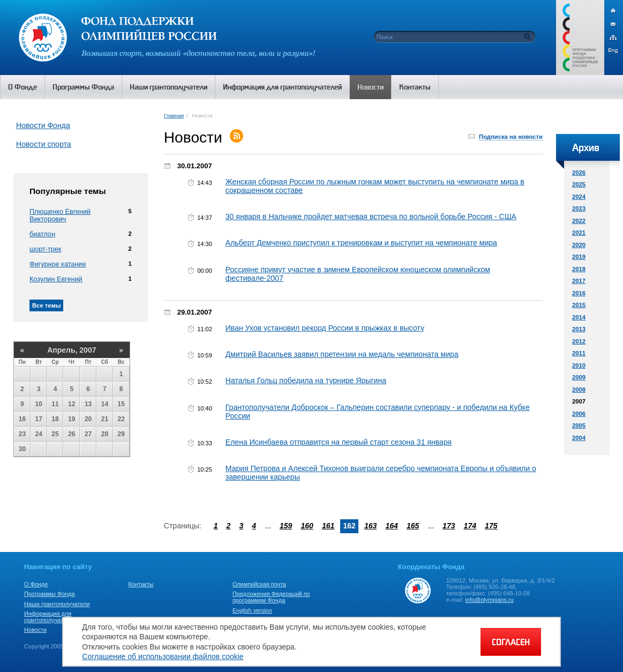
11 (55, 404)
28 (105, 434)
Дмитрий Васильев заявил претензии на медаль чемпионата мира (342, 354)
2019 (579, 257)
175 (491, 526)
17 (39, 419)
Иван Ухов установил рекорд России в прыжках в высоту (325, 328)
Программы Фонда (49, 594)
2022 (579, 221)
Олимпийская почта (259, 584)
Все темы (46, 305)
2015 (579, 305)
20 (88, 419)
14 (105, 404)
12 (72, 404)
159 (286, 526)
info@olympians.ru (489, 600)
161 (328, 526)
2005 (579, 425)
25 (55, 434)
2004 (579, 438)
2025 (579, 184)
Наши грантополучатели (57, 604)
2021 (579, 233)
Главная (174, 115)
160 (307, 526)
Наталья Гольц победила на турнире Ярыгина (306, 380)
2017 (579, 281)
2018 (579, 269)
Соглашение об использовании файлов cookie (163, 656)
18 (55, 419)
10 (39, 404)
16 (22, 419)
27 (88, 434)
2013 (579, 329)
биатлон (42, 234)
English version (252, 610)
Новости (35, 630)
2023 (579, 208)
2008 (579, 390)
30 (22, 449)
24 (39, 434)
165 (413, 526)
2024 (579, 197)
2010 (579, 365)
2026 (579, 173)
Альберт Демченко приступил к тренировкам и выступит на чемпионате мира (361, 243)
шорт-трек (45, 249)
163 (371, 526)
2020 (579, 245)
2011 (579, 353)
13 (88, 404)
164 (392, 526)
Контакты (141, 584)
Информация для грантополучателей (50, 617)
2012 (579, 341)
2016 (579, 293)
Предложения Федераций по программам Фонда (271, 597)
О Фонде (36, 584)
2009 (579, 377)
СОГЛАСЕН (511, 642)
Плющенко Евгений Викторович (60, 215)
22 (121, 419)
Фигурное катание (58, 264)
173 (449, 526)
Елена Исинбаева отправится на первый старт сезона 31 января (339, 442)
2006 (579, 414)
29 (121, 434)
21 (105, 419)
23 (22, 434)
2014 (579, 317)
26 (72, 434)
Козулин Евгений (56, 279)
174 (470, 526)
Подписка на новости (511, 137)
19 (72, 419)
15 (121, 404)
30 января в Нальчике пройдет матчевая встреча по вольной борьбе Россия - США (371, 216)
